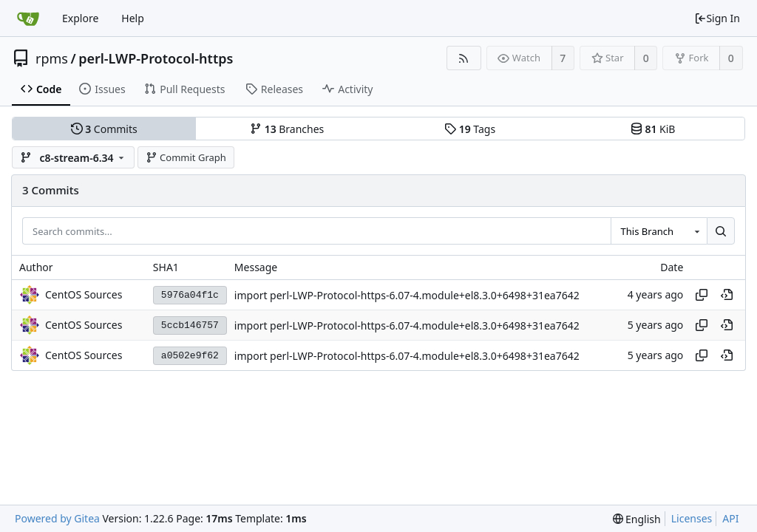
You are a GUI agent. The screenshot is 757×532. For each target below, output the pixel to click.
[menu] (637, 519)
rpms (52, 58)
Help (133, 18)
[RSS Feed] (464, 58)
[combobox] (659, 231)
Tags (470, 129)
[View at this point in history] (727, 295)
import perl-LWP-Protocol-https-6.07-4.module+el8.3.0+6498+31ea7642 (407, 295)
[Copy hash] (702, 295)
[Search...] (721, 231)
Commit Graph (186, 157)
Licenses (692, 518)
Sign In (717, 18)
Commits (104, 129)
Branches (287, 129)
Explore (80, 18)
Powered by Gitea (57, 518)
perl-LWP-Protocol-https (156, 58)
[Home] (28, 18)
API (730, 518)
